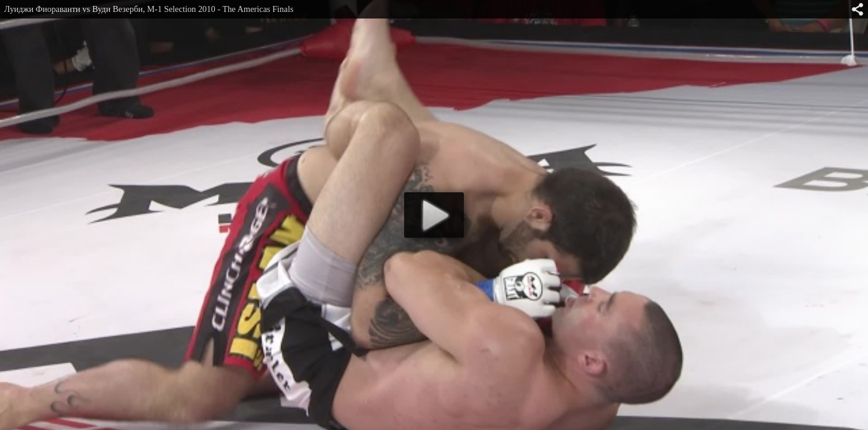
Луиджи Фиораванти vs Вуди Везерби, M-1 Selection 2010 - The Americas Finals (149, 9)
